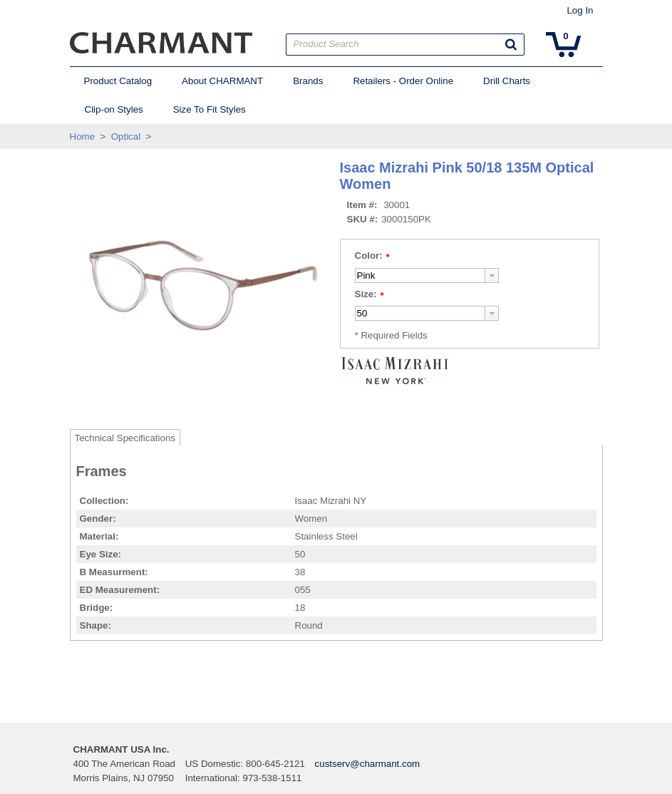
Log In (580, 10)
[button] (511, 44)
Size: (366, 294)
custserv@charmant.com (368, 764)
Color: (369, 256)
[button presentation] (492, 275)
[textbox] (420, 275)
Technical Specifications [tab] (125, 438)
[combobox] (427, 275)
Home (83, 136)
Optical (126, 136)
